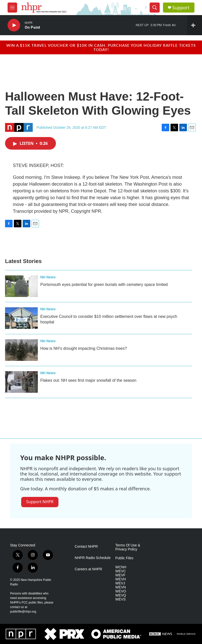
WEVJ (120, 583)
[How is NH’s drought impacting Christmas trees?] (21, 350)
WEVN (121, 587)
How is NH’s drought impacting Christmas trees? (84, 348)
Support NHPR (40, 502)
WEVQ (121, 595)
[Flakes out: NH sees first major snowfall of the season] (21, 382)
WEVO (121, 591)
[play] (14, 25)
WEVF (120, 575)
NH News (48, 277)
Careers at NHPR (89, 569)
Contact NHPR (86, 547)
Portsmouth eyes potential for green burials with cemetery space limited (104, 285)
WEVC (121, 571)
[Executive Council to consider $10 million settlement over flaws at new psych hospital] (21, 318)
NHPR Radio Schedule (93, 558)
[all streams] (195, 25)
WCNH (121, 567)
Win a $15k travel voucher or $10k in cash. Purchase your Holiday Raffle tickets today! (101, 47)
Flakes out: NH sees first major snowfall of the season (88, 380)
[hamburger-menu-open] (12, 8)
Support (181, 8)
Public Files (124, 558)
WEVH (121, 579)
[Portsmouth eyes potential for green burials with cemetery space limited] (21, 286)
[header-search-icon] (155, 8)
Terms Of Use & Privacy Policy (128, 547)
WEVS (121, 599)
